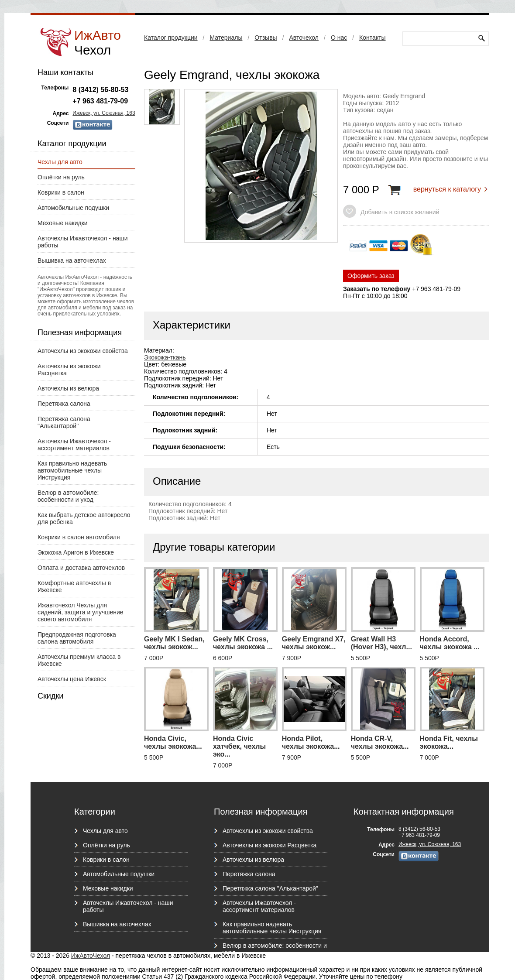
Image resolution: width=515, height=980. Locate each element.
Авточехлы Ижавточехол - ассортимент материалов (74, 445)
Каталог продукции (171, 38)
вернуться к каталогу (447, 189)
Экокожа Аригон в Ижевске (76, 552)
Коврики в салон (61, 192)
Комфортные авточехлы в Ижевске (74, 586)
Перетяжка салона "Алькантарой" (64, 422)
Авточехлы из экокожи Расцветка (69, 370)
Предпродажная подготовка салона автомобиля (77, 638)
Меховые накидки (63, 223)
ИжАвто (98, 43)
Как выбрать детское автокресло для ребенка (84, 518)
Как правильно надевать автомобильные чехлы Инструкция (72, 470)
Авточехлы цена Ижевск (72, 679)
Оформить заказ (371, 276)
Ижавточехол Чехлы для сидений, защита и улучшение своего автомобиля (81, 612)
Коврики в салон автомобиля (79, 537)
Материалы (226, 38)
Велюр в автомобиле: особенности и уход (68, 496)
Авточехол (304, 38)
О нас (339, 38)
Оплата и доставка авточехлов (81, 568)
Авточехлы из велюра (68, 388)
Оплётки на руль (61, 177)
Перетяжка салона (64, 404)
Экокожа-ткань (165, 357)
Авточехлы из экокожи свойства (83, 351)
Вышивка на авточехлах (72, 260)
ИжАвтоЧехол (91, 956)
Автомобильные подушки (73, 208)
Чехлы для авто (60, 162)
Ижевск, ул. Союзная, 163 (104, 113)
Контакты (372, 38)
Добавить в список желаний (400, 212)
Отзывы (266, 38)
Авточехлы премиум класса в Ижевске (79, 660)
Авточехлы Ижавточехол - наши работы (82, 242)
